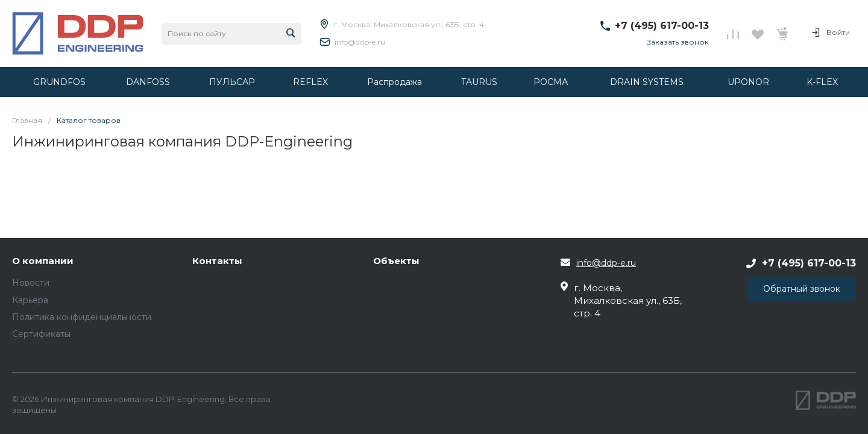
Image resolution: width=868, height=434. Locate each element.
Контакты (217, 261)
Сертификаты (41, 334)
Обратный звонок (802, 289)
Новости (31, 283)
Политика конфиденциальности (82, 317)
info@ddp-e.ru (360, 42)
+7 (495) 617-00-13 (662, 26)
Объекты (396, 261)
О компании (43, 261)
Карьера (30, 300)
